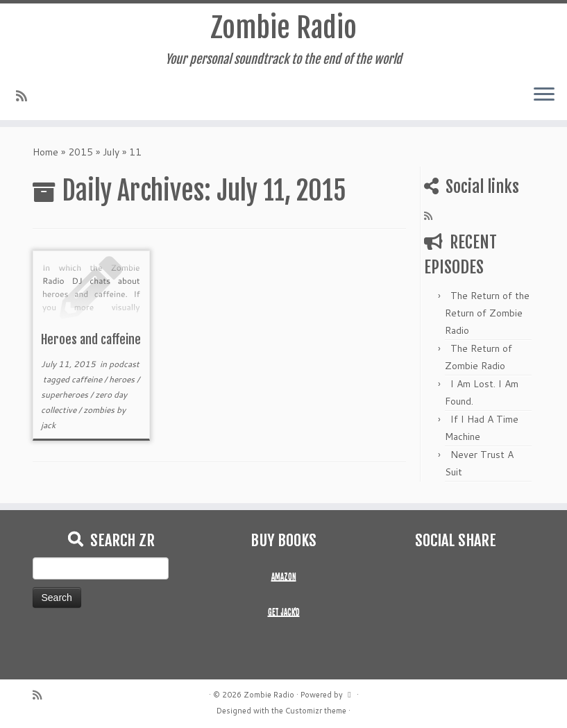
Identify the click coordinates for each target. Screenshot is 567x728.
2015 (81, 152)
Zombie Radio (283, 28)
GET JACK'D (284, 612)
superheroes (66, 395)
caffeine (88, 379)
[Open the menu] (544, 95)
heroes (123, 379)
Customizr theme (316, 711)
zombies (100, 410)
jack (48, 425)
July (111, 152)
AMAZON (284, 577)
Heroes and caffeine (91, 339)
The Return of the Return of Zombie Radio (487, 313)
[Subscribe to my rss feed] (26, 96)
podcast (124, 364)
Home (45, 152)
